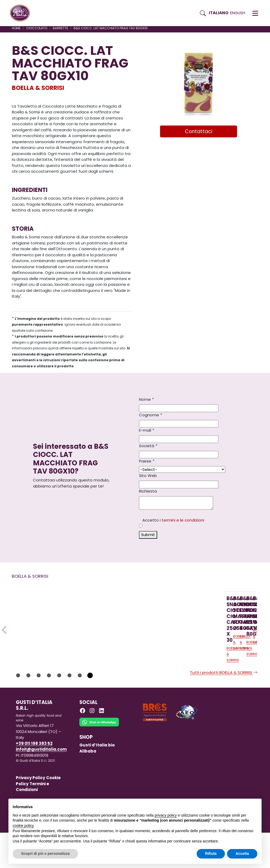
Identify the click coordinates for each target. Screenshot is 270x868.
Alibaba (88, 787)
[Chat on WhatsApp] (99, 761)
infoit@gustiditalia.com (41, 785)
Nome (146, 399)
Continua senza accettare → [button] (233, 805)
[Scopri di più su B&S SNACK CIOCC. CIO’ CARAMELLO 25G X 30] (45, 630)
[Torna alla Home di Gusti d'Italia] (22, 13)
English (238, 13)
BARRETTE (60, 28)
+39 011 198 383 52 (34, 779)
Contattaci (199, 131)
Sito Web (148, 476)
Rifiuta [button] (211, 853)
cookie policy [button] (23, 826)
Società (148, 446)
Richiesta (148, 491)
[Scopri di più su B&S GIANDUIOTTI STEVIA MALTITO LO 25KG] (114, 623)
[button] (255, 13)
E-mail (146, 430)
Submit (148, 535)
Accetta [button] (242, 853)
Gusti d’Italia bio (97, 781)
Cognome (150, 415)
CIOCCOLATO (37, 28)
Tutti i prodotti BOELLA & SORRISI (224, 708)
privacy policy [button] (166, 815)
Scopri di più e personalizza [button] (45, 853)
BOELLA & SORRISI (38, 88)
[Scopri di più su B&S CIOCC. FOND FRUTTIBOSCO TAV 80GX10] (184, 623)
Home (16, 28)
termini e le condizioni (183, 520)
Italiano (219, 13)
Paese (147, 461)
